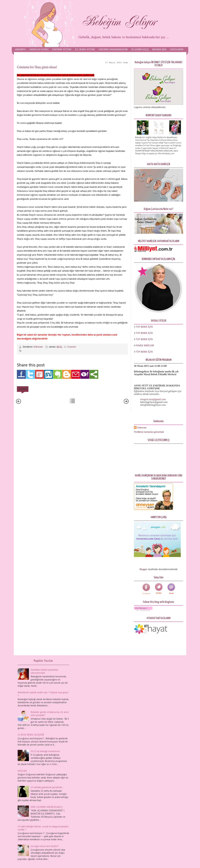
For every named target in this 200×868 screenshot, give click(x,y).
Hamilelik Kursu (39, 50)
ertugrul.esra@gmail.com (153, 399)
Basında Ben (159, 50)
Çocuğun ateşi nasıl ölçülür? (45, 846)
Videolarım (177, 50)
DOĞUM (22, 771)
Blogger (143, 569)
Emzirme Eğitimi (62, 50)
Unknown (38, 347)
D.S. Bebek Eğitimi (85, 50)
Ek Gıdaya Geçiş (140, 50)
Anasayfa (20, 50)
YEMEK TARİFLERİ (145, 346)
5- (135, 352)
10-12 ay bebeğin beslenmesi (45, 751)
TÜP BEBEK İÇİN (144, 333)
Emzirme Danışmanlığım (113, 50)
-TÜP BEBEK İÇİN (144, 327)
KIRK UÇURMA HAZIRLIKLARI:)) (46, 807)
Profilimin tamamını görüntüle (149, 432)
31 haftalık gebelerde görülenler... (47, 787)
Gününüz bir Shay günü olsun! (37, 67)
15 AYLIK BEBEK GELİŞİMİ (31, 735)
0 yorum (72, 347)
